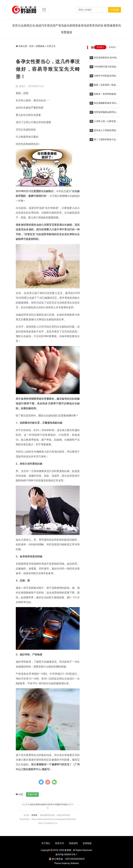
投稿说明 (73, 843)
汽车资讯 (47, 25)
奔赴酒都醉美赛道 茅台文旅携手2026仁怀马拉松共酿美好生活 (103, 104)
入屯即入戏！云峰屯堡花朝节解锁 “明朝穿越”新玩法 (104, 122)
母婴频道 (66, 32)
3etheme (75, 863)
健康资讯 (115, 25)
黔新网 (35, 815)
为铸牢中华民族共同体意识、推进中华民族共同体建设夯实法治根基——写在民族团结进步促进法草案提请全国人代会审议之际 (104, 77)
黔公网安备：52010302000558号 (67, 859)
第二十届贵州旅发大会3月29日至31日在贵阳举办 (103, 140)
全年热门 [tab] (113, 47)
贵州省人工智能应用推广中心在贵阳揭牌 (104, 131)
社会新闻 (24, 25)
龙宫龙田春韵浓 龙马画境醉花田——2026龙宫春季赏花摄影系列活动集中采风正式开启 (104, 59)
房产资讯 (58, 25)
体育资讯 (92, 25)
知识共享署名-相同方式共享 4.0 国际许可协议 (49, 804)
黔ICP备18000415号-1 (66, 855)
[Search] (92, 10)
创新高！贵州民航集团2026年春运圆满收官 (103, 95)
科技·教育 (104, 25)
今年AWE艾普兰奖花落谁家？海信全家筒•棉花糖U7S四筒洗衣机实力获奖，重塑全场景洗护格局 (104, 68)
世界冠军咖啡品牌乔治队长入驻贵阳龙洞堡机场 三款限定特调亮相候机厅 (104, 113)
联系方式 (60, 843)
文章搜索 (115, 10)
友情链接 (87, 843)
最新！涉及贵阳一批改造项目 (104, 86)
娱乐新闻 (69, 25)
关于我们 (46, 843)
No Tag (33, 794)
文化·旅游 (35, 25)
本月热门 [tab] (100, 47)
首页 (15, 25)
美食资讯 (81, 25)
